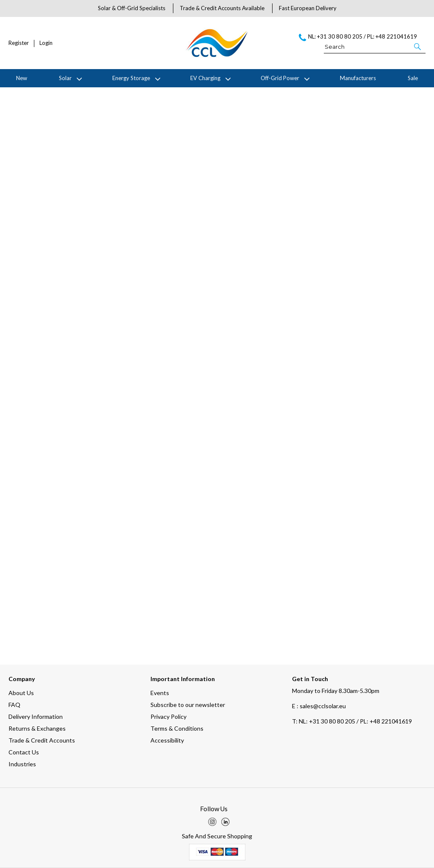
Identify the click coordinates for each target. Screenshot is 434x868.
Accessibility (167, 740)
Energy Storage (131, 78)
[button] (418, 46)
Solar (65, 78)
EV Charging (205, 78)
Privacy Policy (168, 716)
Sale (413, 78)
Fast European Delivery (308, 8)
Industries (22, 764)
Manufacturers (358, 78)
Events (160, 693)
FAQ (14, 705)
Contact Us (24, 752)
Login (46, 43)
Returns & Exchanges (37, 728)
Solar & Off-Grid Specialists (132, 8)
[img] (212, 822)
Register (19, 43)
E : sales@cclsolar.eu (319, 706)
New (22, 78)
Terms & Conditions (177, 728)
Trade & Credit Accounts (42, 740)
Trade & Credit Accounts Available (222, 8)
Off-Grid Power (280, 78)
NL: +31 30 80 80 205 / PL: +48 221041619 (352, 721)
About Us (21, 693)
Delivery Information (36, 716)
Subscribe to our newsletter (188, 705)
